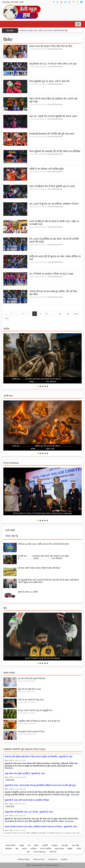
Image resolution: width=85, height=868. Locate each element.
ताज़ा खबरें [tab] (10, 530)
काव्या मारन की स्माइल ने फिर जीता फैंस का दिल (51, 46)
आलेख (6, 329)
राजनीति (45, 845)
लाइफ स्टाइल (9, 673)
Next (76, 314)
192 (68, 314)
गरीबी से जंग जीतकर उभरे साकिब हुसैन (46, 169)
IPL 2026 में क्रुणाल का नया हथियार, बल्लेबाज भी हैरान (54, 204)
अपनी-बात (8, 396)
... (17, 314)
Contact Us (53, 859)
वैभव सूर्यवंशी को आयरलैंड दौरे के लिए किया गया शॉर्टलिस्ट (55, 151)
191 (60, 314)
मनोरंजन (34, 849)
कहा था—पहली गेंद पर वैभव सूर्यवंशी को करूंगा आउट (53, 116)
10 (46, 314)
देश (29, 845)
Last (7, 318)
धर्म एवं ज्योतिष (46, 849)
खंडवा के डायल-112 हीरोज (28, 592)
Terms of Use (39, 859)
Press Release (11, 463)
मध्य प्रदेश (65, 845)
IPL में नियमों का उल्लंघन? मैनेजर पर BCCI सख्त (51, 274)
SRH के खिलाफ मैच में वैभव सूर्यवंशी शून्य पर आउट (52, 186)
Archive (64, 859)
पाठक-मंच (53, 852)
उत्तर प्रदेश (75, 845)
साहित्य (70, 849)
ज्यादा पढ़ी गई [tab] (12, 536)
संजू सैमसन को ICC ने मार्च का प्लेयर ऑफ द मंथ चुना (53, 64)
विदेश (36, 845)
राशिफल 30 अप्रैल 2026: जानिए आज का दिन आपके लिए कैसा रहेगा (44, 31)
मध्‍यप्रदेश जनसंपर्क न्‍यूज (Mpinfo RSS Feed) (24, 749)
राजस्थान (55, 845)
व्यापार (24, 849)
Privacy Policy (24, 859)
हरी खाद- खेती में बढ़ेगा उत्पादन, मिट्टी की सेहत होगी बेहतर (39, 568)
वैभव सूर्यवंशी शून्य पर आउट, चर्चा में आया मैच (49, 81)
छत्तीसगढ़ (9, 849)
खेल (5, 608)
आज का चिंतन (11, 845)
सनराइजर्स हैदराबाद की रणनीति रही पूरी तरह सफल (52, 134)
